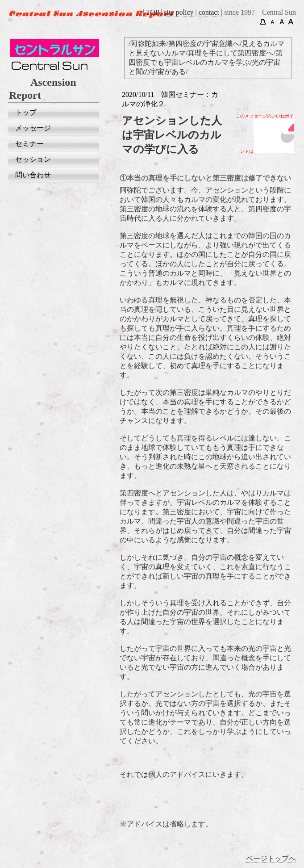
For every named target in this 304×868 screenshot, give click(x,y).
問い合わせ (33, 175)
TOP (152, 12)
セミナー (29, 144)
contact (209, 12)
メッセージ (33, 128)
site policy (179, 12)
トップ (26, 112)
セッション (33, 159)
